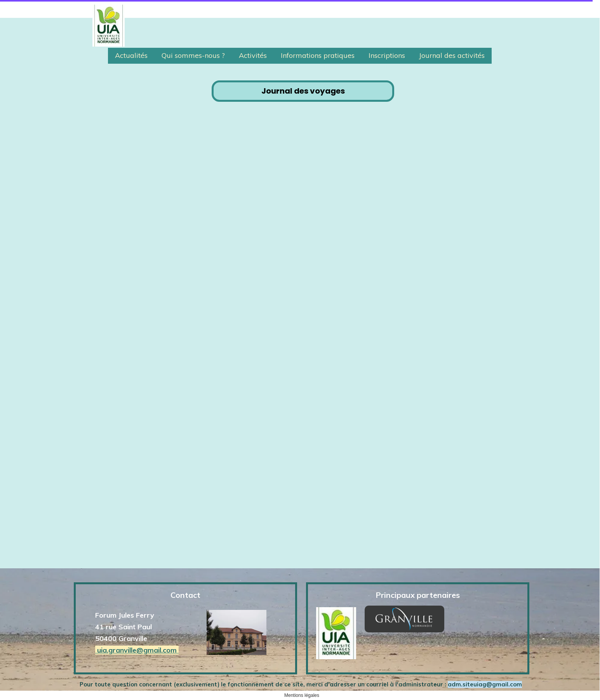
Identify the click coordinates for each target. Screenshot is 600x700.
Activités (253, 55)
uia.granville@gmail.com (137, 650)
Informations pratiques (318, 55)
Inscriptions (387, 55)
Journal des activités (452, 55)
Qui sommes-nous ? (193, 55)
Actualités (131, 55)
